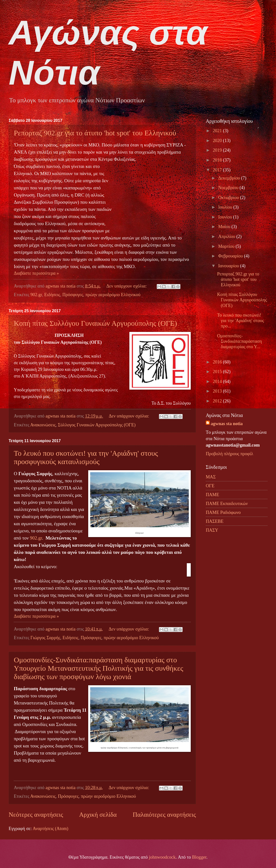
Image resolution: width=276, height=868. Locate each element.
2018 (218, 160)
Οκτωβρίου (229, 198)
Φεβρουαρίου (231, 256)
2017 (218, 170)
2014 (218, 381)
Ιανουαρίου (229, 266)
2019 (218, 150)
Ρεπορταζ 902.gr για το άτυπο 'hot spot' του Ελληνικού (95, 133)
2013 (218, 391)
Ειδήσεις (52, 295)
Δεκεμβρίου (230, 178)
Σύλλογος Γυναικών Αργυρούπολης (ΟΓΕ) (97, 425)
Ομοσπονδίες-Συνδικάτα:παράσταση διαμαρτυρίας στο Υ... (240, 341)
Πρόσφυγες (73, 295)
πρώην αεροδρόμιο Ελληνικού (113, 295)
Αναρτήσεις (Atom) (50, 829)
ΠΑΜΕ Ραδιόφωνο (223, 512)
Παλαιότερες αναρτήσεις (164, 815)
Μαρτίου (227, 246)
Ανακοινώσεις (43, 425)
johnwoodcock (162, 857)
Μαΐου (225, 227)
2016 (218, 362)
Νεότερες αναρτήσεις (36, 815)
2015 (218, 372)
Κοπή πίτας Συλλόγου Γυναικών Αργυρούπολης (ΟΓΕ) (95, 323)
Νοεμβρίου (229, 188)
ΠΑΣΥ (212, 530)
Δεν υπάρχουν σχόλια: (127, 286)
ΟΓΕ (210, 486)
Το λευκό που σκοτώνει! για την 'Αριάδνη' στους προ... (241, 321)
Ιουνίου (226, 217)
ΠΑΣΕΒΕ (215, 521)
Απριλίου (227, 236)
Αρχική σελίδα (98, 815)
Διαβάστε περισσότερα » (36, 273)
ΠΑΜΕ (212, 495)
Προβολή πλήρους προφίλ (229, 454)
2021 (218, 131)
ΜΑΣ (211, 477)
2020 (218, 141)
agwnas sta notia (227, 424)
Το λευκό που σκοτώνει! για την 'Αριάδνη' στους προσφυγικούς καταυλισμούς (86, 457)
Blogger (199, 857)
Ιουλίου (226, 207)
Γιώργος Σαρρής (45, 638)
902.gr (36, 295)
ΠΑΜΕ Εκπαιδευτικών (227, 504)
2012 (218, 401)
